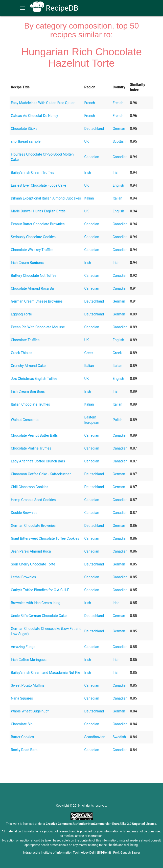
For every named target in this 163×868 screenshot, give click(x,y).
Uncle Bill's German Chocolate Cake (39, 616)
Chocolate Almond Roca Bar (33, 288)
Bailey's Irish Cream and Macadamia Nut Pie (45, 673)
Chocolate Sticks (24, 129)
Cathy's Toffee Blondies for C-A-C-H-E (40, 590)
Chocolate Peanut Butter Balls (34, 435)
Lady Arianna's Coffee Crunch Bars (38, 461)
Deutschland (94, 129)
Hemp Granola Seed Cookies (33, 500)
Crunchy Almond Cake (28, 366)
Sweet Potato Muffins (28, 685)
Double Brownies (24, 513)
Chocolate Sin (22, 724)
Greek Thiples (22, 353)
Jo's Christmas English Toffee (34, 379)
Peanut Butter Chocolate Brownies (38, 224)
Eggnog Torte (21, 314)
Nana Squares (22, 698)
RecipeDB (54, 8)
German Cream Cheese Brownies (37, 301)
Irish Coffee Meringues (29, 660)
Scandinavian (95, 737)
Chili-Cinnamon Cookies (30, 487)
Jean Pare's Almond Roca (31, 551)
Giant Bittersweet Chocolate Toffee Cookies (45, 538)
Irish (88, 172)
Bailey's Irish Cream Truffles (32, 172)
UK (86, 141)
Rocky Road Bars (24, 750)
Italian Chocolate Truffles (30, 404)
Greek (89, 353)
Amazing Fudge (23, 647)
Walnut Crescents (25, 420)
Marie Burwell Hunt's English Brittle (38, 211)
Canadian (92, 157)
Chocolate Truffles (25, 340)
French (89, 103)
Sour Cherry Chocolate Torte (33, 564)
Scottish (119, 141)
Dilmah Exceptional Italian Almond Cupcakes (46, 198)
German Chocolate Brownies (33, 526)
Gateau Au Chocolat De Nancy (34, 116)
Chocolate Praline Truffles (31, 448)
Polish (118, 420)
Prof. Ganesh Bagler (127, 853)
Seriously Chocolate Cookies (33, 237)
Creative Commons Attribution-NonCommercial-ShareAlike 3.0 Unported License (101, 824)
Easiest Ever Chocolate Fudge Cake (39, 185)
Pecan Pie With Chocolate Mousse (38, 327)
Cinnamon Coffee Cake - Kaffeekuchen (41, 474)
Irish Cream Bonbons (27, 263)
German (119, 129)
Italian (89, 198)
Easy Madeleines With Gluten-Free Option (43, 103)
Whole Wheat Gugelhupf (30, 711)
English (118, 185)
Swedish (119, 737)
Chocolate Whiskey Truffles (32, 250)
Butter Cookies (22, 737)
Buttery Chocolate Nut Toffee (34, 276)
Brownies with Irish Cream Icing (36, 603)
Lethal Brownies (23, 577)
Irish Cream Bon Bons (28, 391)
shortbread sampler (26, 141)
